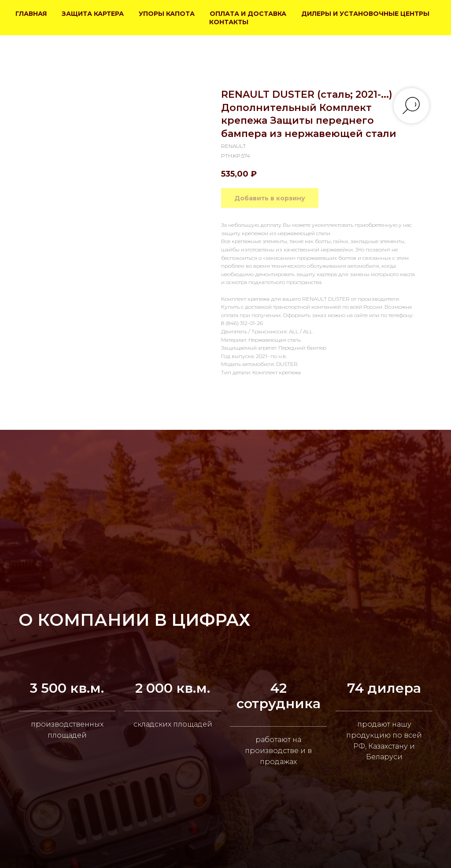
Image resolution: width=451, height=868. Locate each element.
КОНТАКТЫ (229, 22)
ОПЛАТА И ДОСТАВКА (248, 14)
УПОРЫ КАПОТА (167, 14)
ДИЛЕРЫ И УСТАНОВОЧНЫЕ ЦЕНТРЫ (365, 14)
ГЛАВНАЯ (31, 14)
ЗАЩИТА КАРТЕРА (93, 14)
